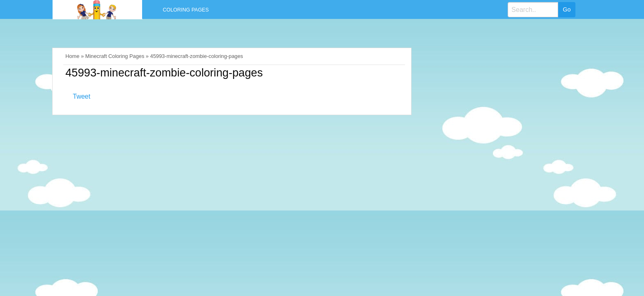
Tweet (82, 96)
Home (72, 56)
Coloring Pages (186, 10)
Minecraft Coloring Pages (115, 56)
